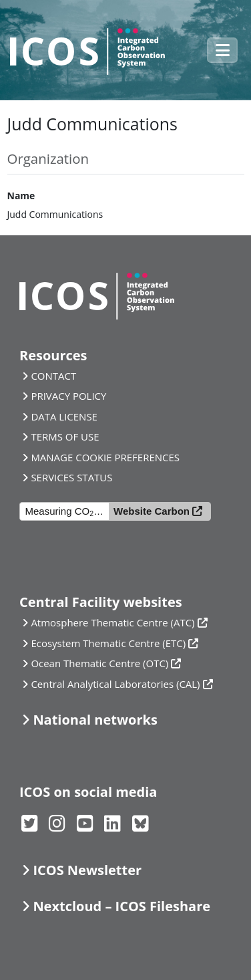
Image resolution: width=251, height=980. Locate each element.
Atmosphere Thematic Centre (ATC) (112, 622)
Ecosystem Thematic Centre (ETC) (108, 643)
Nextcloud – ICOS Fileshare (121, 906)
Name (21, 196)
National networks (95, 720)
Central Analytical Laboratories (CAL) (115, 684)
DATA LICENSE (64, 416)
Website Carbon (152, 511)
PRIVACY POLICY (68, 396)
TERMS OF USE (65, 437)
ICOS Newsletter (87, 870)
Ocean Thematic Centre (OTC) (99, 663)
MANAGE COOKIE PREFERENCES (105, 457)
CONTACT (53, 376)
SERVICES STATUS (71, 477)
